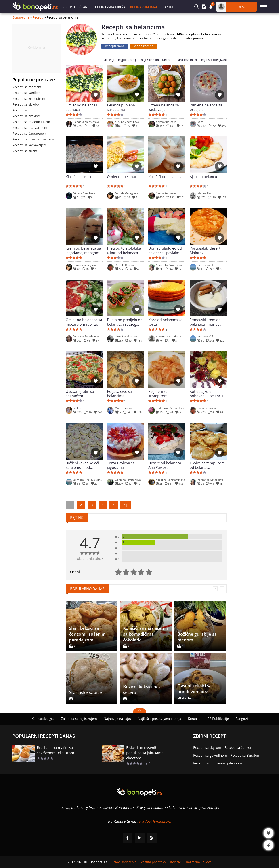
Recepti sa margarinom (30, 128)
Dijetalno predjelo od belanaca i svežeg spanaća (125, 322)
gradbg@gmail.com (155, 821)
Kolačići (176, 862)
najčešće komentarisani (156, 60)
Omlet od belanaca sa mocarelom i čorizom (84, 322)
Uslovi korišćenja (124, 862)
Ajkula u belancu (203, 177)
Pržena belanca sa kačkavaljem (164, 107)
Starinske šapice (85, 692)
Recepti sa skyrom (207, 747)
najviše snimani (187, 60)
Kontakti (194, 719)
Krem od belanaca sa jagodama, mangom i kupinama (83, 250)
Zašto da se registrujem (79, 719)
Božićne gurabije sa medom (197, 637)
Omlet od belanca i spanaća (81, 107)
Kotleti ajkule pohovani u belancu (206, 394)
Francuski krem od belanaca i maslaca (206, 322)
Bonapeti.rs (21, 17)
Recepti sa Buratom (245, 755)
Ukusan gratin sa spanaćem (80, 394)
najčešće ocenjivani (214, 60)
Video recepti (144, 46)
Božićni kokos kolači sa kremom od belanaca (82, 465)
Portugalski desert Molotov (205, 250)
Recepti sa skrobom (27, 104)
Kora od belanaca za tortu (165, 322)
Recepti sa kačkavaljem (29, 145)
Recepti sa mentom (27, 87)
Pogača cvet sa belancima (119, 394)
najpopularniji (127, 60)
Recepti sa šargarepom (29, 133)
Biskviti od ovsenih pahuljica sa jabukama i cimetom (146, 753)
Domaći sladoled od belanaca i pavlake (165, 250)
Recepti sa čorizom (239, 747)
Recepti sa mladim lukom (31, 122)
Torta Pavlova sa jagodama (121, 465)
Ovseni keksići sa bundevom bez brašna (194, 692)
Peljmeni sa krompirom (158, 394)
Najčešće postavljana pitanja (159, 719)
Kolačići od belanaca (165, 177)
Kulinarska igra (144, 7)
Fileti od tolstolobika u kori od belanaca (124, 250)
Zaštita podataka (153, 862)
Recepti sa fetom (25, 110)
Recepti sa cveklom (26, 116)
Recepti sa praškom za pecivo (34, 139)
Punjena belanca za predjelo (206, 107)
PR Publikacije (218, 719)
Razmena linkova (199, 862)
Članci (85, 7)
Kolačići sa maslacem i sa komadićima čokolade (145, 634)
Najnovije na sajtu (117, 719)
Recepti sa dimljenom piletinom (218, 763)
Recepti (69, 7)
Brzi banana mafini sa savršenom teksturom (56, 750)
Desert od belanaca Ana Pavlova (165, 465)
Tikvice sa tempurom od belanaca (207, 465)
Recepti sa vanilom (26, 93)
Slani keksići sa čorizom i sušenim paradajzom (87, 634)
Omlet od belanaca (123, 177)
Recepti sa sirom (25, 151)
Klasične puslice (79, 177)
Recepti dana (115, 46)
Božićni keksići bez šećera (142, 690)
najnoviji (108, 60)
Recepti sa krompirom (29, 99)
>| (126, 505)
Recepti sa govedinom (210, 755)
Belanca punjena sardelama (121, 107)
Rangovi (242, 719)
